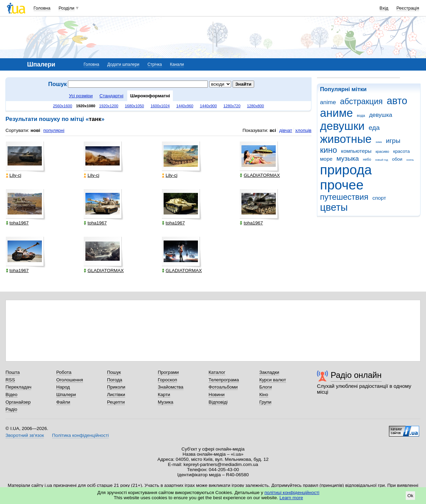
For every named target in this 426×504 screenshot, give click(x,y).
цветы (334, 207)
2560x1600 (62, 106)
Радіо (11, 409)
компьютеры (356, 151)
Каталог (217, 372)
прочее (342, 185)
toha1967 (17, 223)
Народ (63, 387)
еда (374, 128)
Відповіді (218, 402)
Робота (64, 372)
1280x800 (256, 106)
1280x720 (232, 106)
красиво (382, 151)
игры (393, 141)
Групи (265, 402)
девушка (381, 115)
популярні (54, 130)
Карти (164, 395)
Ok (410, 496)
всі (273, 130)
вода (361, 115)
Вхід (384, 8)
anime (328, 102)
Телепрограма (224, 380)
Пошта (13, 372)
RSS (10, 380)
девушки (342, 126)
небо (367, 159)
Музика (165, 402)
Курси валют (273, 380)
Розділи (67, 8)
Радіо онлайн (356, 375)
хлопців (303, 130)
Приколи (116, 387)
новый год (382, 160)
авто (397, 101)
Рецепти (116, 402)
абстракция (361, 101)
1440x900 (209, 106)
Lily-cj (14, 175)
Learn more (291, 498)
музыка (348, 158)
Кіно (264, 395)
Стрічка (155, 64)
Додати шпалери (123, 64)
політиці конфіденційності (292, 493)
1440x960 (185, 106)
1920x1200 (109, 106)
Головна (42, 8)
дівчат (286, 130)
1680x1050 (134, 106)
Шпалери (66, 395)
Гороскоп (167, 380)
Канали (177, 64)
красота (401, 151)
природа (346, 170)
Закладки (269, 372)
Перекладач (18, 387)
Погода (115, 380)
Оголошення (70, 380)
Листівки (116, 395)
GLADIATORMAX (260, 175)
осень (410, 160)
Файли (63, 402)
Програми (168, 372)
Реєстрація (408, 8)
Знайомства (171, 387)
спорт (379, 198)
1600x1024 (160, 106)
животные (346, 139)
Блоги (266, 387)
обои (397, 159)
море (326, 159)
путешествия (344, 197)
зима (379, 142)
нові (35, 130)
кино (329, 150)
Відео (11, 395)
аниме (336, 113)
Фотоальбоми (223, 387)
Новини (217, 395)
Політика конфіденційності (80, 435)
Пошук (114, 372)
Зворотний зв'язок (25, 435)
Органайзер (18, 402)
